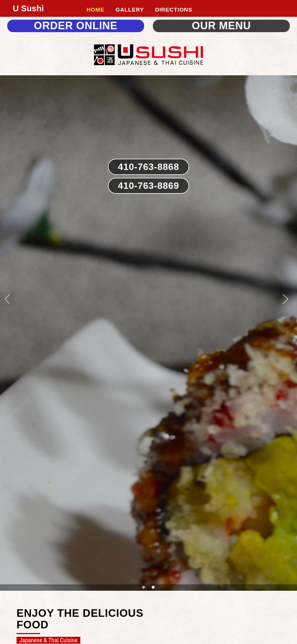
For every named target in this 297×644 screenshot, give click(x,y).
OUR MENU (221, 26)
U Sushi (28, 8)
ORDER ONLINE (76, 26)
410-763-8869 (148, 186)
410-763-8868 (148, 167)
